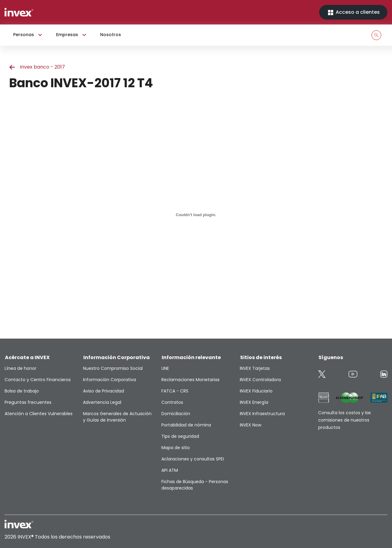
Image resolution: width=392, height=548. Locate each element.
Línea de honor (21, 368)
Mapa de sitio (176, 448)
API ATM (170, 470)
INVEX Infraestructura (262, 414)
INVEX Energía (254, 402)
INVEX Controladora (260, 380)
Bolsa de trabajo (22, 391)
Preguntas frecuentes (28, 402)
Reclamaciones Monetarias (190, 380)
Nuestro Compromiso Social (113, 368)
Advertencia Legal (102, 402)
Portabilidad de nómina (186, 425)
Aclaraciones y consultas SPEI (193, 459)
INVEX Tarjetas (255, 368)
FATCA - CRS (175, 391)
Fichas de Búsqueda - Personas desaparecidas (195, 485)
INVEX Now (251, 425)
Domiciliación (176, 414)
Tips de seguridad (180, 436)
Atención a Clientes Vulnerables (39, 414)
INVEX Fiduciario (256, 391)
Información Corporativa (109, 380)
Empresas (72, 35)
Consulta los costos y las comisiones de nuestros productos (345, 420)
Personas (28, 35)
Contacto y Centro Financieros (38, 380)
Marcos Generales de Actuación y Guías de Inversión (117, 417)
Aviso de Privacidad (104, 391)
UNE (165, 368)
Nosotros (111, 35)
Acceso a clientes (353, 12)
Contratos (172, 402)
